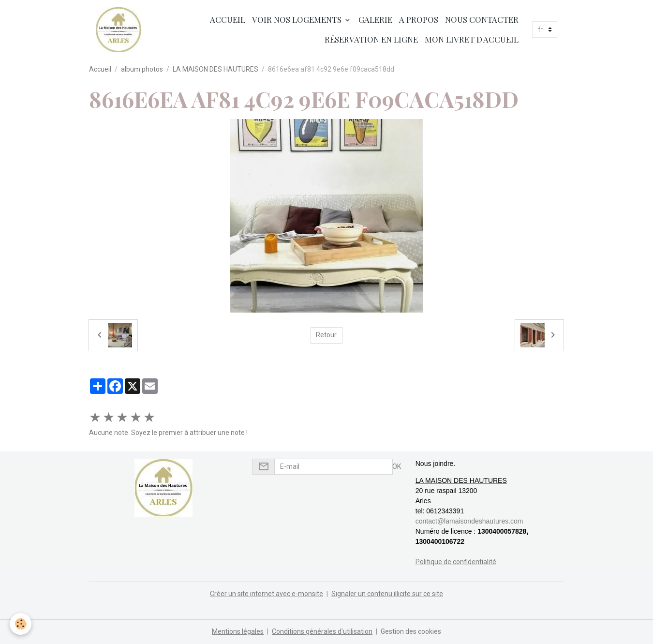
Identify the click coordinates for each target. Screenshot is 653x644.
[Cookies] (21, 624)
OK (397, 466)
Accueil (227, 19)
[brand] (119, 30)
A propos (419, 19)
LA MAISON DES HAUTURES (215, 69)
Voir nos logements (298, 19)
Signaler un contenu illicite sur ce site (387, 594)
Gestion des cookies (411, 631)
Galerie (375, 19)
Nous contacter (482, 19)
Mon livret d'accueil (472, 39)
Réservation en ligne (371, 39)
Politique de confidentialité (456, 562)
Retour (326, 335)
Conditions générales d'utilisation (322, 631)
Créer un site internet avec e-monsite (267, 594)
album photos (142, 69)
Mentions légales (238, 631)
